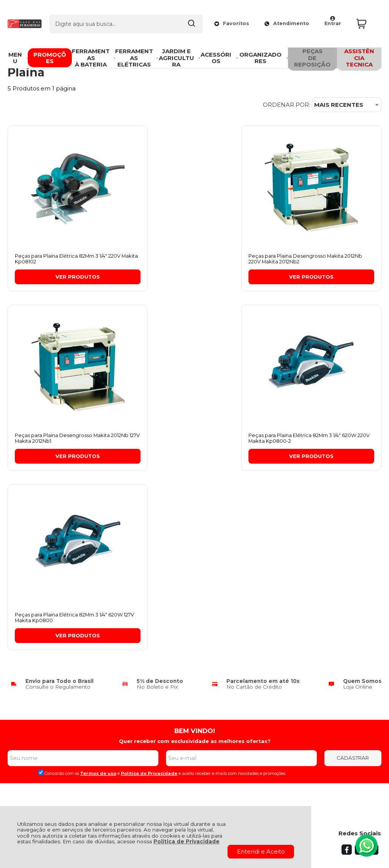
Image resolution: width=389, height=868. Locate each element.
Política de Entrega (35, 687)
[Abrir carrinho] (367, 18)
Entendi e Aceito (261, 851)
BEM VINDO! (195, 553)
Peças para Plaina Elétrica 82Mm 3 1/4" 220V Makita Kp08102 (61, 259)
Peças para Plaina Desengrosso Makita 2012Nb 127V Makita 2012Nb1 (320, 259)
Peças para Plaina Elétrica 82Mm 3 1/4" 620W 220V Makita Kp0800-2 (61, 439)
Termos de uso (98, 596)
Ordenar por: (286, 105)
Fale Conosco (27, 695)
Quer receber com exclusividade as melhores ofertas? (195, 564)
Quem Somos (28, 670)
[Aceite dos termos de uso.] (41, 595)
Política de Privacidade (187, 841)
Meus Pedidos (178, 670)
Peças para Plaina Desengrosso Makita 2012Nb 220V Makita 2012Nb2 (193, 259)
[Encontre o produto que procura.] (187, 18)
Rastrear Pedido (181, 687)
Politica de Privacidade (149, 596)
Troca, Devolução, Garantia (115, 670)
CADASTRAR (353, 580)
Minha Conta (176, 678)
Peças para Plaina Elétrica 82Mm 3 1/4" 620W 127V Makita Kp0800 (190, 439)
